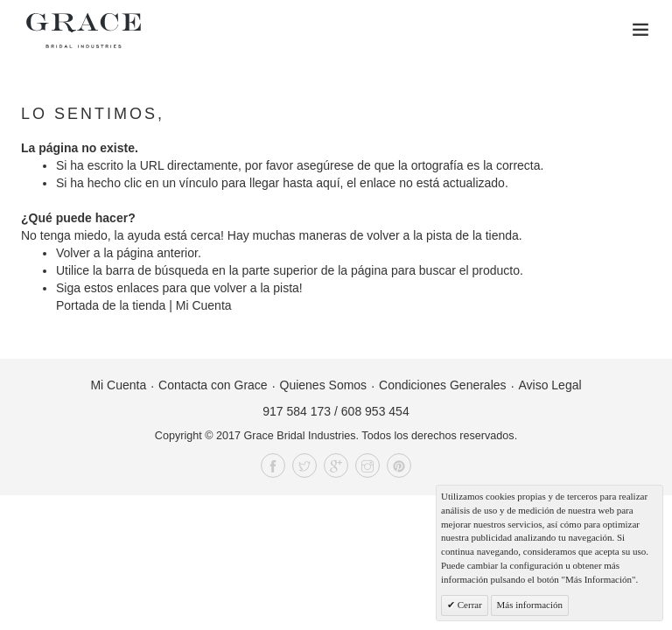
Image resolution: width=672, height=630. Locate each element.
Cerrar (469, 605)
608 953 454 (375, 411)
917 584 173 (297, 411)
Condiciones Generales (443, 385)
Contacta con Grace (213, 385)
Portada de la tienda (111, 305)
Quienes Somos (324, 385)
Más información (530, 605)
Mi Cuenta (204, 305)
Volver (73, 253)
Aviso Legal (549, 385)
